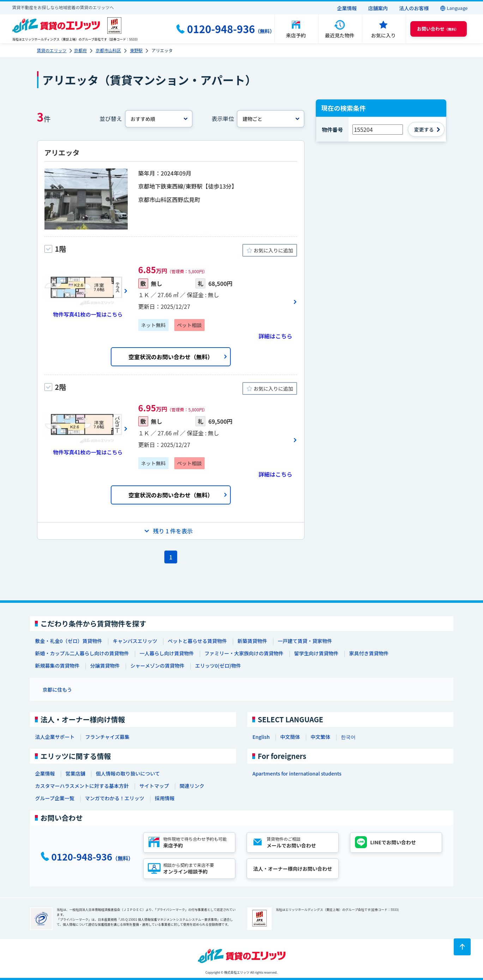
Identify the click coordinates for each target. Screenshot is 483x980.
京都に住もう (58, 690)
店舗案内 (378, 8)
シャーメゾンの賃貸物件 (158, 666)
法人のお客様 (414, 8)
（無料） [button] (438, 29)
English (261, 737)
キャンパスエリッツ (135, 641)
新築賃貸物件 (252, 641)
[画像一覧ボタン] (86, 291)
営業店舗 (76, 773)
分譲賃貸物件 (105, 666)
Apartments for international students (297, 773)
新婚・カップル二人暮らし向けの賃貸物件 (82, 653)
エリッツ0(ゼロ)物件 (218, 666)
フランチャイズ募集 (107, 737)
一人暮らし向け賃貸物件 (167, 653)
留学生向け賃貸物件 (316, 653)
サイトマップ (154, 786)
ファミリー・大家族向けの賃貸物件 (244, 653)
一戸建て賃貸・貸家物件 (305, 641)
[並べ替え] (159, 119)
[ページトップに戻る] (462, 947)
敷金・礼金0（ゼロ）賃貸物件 (69, 641)
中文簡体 (290, 737)
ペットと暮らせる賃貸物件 (197, 641)
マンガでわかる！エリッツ (115, 798)
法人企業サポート (55, 737)
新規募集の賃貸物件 (58, 666)
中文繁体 (320, 737)
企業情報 (347, 8)
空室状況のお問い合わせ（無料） (171, 357)
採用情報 (165, 798)
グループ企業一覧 (55, 798)
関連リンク (192, 786)
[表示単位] (271, 119)
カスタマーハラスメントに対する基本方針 (82, 786)
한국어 (348, 737)
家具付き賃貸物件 (369, 653)
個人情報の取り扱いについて (128, 773)
